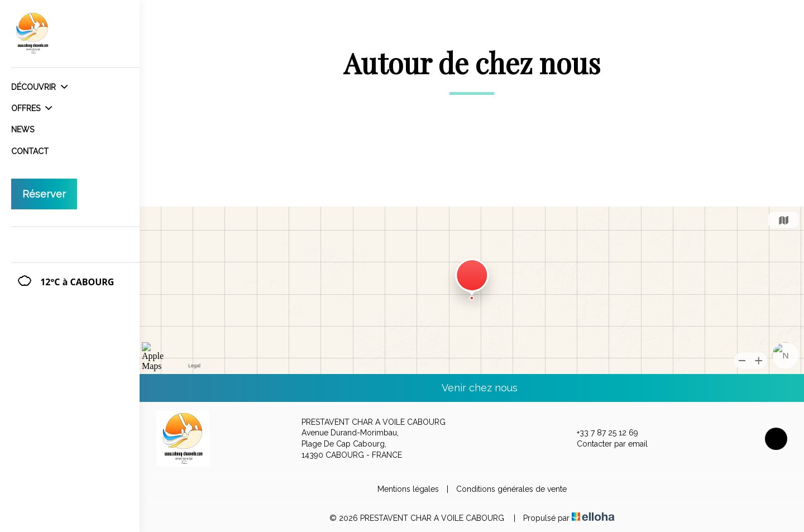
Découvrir (39, 87)
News (23, 130)
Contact (30, 151)
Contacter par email (606, 444)
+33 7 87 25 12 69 (601, 433)
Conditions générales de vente (511, 489)
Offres (32, 108)
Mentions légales (408, 489)
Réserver (44, 194)
